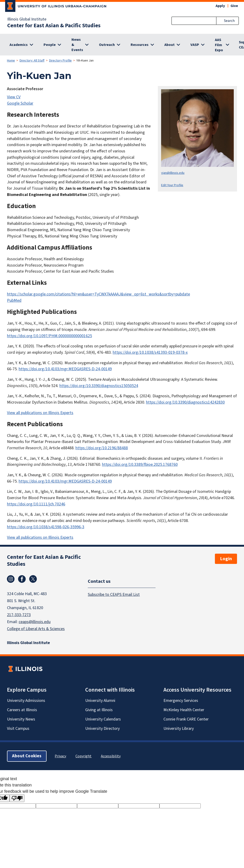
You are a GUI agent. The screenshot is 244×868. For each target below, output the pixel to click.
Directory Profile (60, 61)
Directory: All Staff (32, 61)
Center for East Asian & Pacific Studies (54, 26)
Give (234, 6)
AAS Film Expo (219, 45)
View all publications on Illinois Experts (40, 413)
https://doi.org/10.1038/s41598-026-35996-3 (46, 527)
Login (226, 559)
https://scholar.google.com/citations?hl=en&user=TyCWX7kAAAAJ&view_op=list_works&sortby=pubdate (98, 294)
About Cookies (27, 756)
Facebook (22, 579)
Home (11, 61)
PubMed (14, 300)
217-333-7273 (19, 615)
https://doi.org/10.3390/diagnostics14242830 (185, 402)
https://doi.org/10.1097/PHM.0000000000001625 (49, 336)
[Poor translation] (17, 798)
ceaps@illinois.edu (35, 622)
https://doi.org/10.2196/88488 (102, 448)
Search (229, 21)
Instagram (11, 579)
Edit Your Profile (172, 185)
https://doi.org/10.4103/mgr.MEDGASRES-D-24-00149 (65, 369)
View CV (14, 97)
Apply (220, 6)
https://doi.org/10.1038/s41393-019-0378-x (150, 352)
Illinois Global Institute (27, 19)
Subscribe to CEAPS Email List (114, 595)
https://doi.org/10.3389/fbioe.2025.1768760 (140, 465)
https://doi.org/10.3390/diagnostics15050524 (99, 386)
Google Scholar (20, 103)
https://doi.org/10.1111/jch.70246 (36, 504)
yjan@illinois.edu (173, 173)
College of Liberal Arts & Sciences (36, 629)
